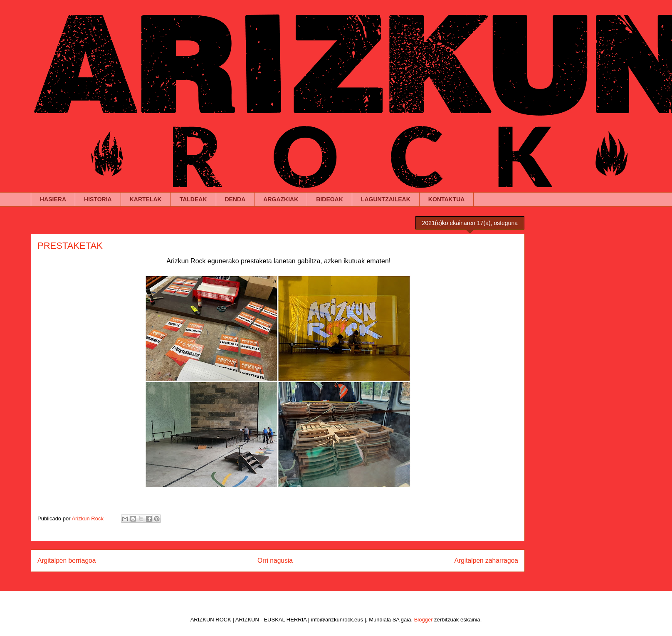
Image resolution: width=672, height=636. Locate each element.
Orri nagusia (275, 561)
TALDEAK (193, 199)
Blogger (424, 620)
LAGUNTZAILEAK (386, 199)
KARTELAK (146, 199)
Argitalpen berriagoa (67, 561)
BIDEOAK (330, 199)
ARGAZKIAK (281, 199)
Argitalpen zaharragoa (486, 561)
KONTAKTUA (447, 199)
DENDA (235, 199)
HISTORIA (98, 199)
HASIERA (53, 199)
